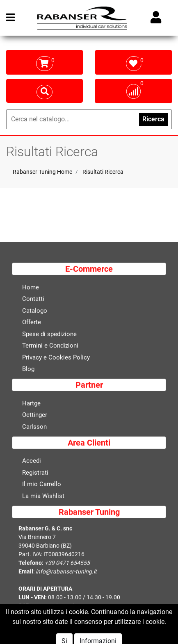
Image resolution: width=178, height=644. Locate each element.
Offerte (32, 323)
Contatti (33, 300)
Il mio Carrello (42, 485)
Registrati (35, 473)
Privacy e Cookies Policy (56, 358)
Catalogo (35, 311)
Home (31, 288)
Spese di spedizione (49, 335)
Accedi (32, 462)
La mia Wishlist (43, 496)
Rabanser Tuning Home (42, 172)
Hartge (31, 404)
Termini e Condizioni (50, 346)
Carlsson (34, 427)
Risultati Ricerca (103, 172)
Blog (28, 370)
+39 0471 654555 (67, 564)
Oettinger (35, 416)
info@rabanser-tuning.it (66, 572)
